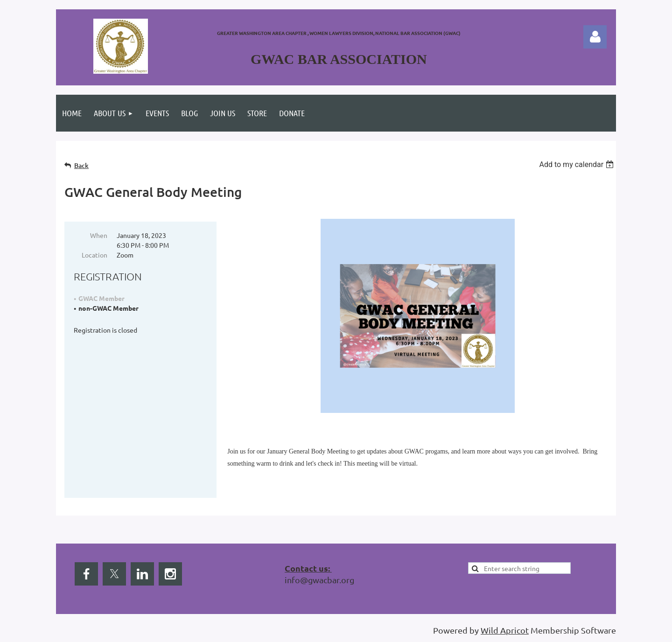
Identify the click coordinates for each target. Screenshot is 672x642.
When (99, 235)
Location (94, 255)
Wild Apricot (505, 630)
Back (81, 165)
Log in (595, 37)
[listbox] (577, 164)
